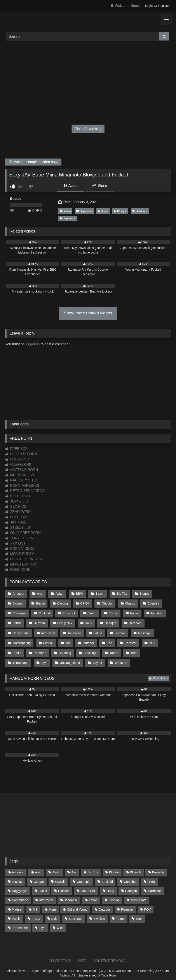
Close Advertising (88, 129)
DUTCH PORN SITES (25, 559)
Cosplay (151, 603)
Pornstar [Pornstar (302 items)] (127, 904)
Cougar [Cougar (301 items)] (39, 877)
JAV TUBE (16, 522)
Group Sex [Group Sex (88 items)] (88, 886)
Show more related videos (88, 313)
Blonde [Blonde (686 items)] (114, 867)
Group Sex (64, 621)
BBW (78, 593)
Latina (97, 630)
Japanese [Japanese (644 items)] (71, 895)
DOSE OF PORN (21, 454)
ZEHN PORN (18, 512)
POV (150, 640)
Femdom (155, 612)
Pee (108, 640)
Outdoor (87, 640)
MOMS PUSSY (20, 554)
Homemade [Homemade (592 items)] (20, 895)
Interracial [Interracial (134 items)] (46, 895)
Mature (48, 640)
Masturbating (22, 640)
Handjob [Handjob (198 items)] (131, 886)
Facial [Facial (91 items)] (43, 886)
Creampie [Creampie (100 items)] (84, 877)
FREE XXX (16, 449)
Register (164, 6)
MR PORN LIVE (20, 475)
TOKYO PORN (19, 538)
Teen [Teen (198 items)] (139, 914)
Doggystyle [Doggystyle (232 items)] (20, 886)
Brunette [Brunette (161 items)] (158, 867)
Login (149, 6)
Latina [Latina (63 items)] (93, 895)
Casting (62, 603)
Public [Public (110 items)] (16, 914)
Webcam (91, 658)
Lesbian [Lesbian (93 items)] (114, 895)
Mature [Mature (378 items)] (17, 904)
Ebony (112, 612)
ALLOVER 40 (18, 464)
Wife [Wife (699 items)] (60, 923)
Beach (98, 593)
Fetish (17, 621)
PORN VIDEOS (20, 549)
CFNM (84, 603)
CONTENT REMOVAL (110, 956)
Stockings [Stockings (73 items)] (75, 914)
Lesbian (118, 630)
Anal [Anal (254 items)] (38, 867)
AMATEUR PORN (22, 470)
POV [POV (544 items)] (147, 904)
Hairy (87, 621)
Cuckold (44, 612)
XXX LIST (15, 543)
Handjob (109, 621)
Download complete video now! (34, 162)
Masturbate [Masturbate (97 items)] (139, 895)
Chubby (106, 603)
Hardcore (140, 211)
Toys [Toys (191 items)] (42, 923)
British (40, 603)
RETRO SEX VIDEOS (25, 491)
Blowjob (120, 211)
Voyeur (68, 658)
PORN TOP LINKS (22, 486)
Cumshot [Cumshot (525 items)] (130, 877)
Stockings (89, 649)
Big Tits (120, 593)
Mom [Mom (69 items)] (52, 904)
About (71, 186)
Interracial (48, 630)
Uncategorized (41, 658)
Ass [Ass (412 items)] (74, 867)
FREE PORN (18, 570)
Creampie (19, 612)
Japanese (85, 211)
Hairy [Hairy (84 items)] (110, 886)
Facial (132, 612)
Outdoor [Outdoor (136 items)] (104, 904)
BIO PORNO (18, 496)
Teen (132, 649)
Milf (67, 640)
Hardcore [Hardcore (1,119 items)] (154, 886)
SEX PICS (16, 507)
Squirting (64, 649)
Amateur (18, 593)
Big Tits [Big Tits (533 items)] (93, 867)
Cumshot (68, 612)
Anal (39, 593)
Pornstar (129, 640)
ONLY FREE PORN (23, 533)
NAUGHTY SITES (22, 480)
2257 (82, 956)
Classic (128, 603)
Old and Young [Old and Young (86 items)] (77, 904)
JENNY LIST (18, 501)
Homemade (21, 630)
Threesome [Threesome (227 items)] (20, 923)
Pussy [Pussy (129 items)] (36, 914)
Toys (16, 658)
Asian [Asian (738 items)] (56, 867)
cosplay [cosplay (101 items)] (17, 877)
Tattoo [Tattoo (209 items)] (120, 914)
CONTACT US (60, 956)
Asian (65, 211)
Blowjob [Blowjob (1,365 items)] (135, 867)
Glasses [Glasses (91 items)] (64, 886)
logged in (33, 344)
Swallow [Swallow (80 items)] (99, 914)
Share (100, 186)
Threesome (156, 649)
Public (17, 649)
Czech (91, 612)
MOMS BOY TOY (21, 564)
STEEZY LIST (19, 528)
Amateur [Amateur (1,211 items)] (18, 867)
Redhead (39, 649)
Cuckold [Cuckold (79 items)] (107, 877)
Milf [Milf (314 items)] (35, 904)
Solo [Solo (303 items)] (54, 914)
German (39, 621)
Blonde (142, 593)
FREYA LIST (17, 459)
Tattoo (112, 649)
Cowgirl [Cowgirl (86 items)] (60, 877)
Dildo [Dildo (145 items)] (151, 877)
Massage (142, 630)
